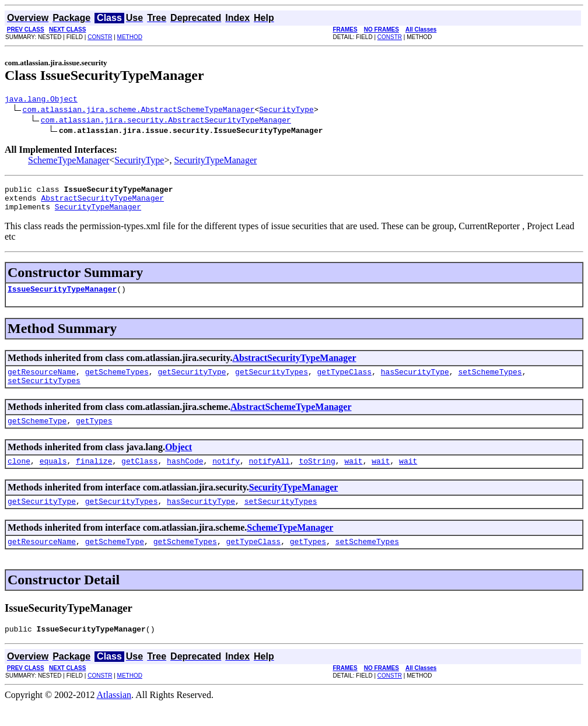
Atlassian (114, 716)
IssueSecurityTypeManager (62, 297)
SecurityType (286, 111)
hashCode (185, 476)
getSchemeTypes (117, 382)
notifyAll (269, 476)
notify (226, 476)
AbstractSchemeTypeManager (291, 419)
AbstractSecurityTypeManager (102, 203)
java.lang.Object (41, 100)
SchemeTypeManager (69, 162)
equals (53, 476)
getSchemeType (37, 434)
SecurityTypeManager (215, 162)
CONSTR (100, 37)
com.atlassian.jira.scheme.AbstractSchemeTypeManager (139, 111)
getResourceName (42, 382)
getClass (139, 476)
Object (178, 461)
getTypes (94, 434)
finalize (94, 476)
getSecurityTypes (272, 382)
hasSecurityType (415, 382)
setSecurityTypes (44, 392)
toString (317, 476)
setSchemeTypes (490, 382)
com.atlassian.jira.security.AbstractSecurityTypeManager (166, 121)
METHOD (130, 37)
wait (353, 476)
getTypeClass (344, 382)
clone (19, 476)
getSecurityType (192, 382)
